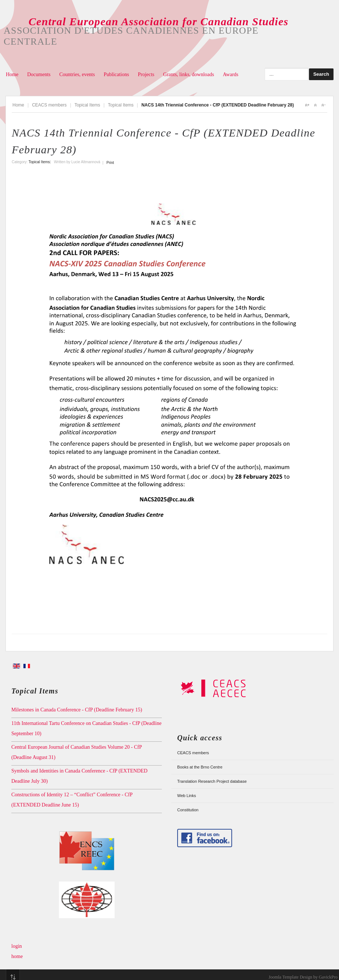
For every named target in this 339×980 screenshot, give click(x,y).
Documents (39, 74)
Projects (146, 74)
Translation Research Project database (212, 781)
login (17, 946)
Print (110, 163)
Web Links (187, 796)
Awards (231, 74)
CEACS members (49, 105)
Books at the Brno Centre (200, 767)
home (17, 956)
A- (323, 105)
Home (12, 74)
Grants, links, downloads (189, 74)
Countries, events (77, 74)
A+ (307, 105)
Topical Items (87, 105)
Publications (116, 74)
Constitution (188, 810)
